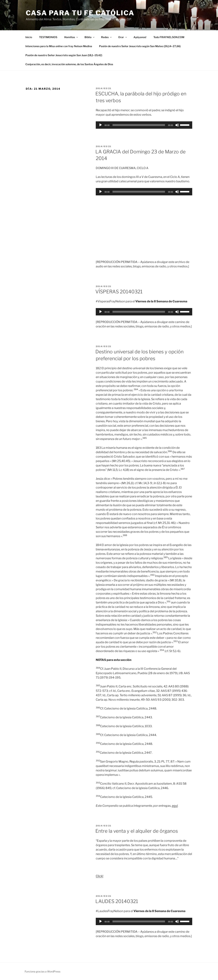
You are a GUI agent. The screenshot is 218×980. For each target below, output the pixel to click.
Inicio (29, 37)
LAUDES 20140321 (117, 901)
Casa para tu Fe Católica (80, 13)
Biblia (90, 37)
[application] (144, 125)
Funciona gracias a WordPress (43, 971)
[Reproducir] (101, 125)
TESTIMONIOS (48, 37)
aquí (175, 806)
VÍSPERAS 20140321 (119, 292)
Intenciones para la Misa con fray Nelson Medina (59, 46)
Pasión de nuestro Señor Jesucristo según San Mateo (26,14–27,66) (140, 46)
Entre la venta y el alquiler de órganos (137, 831)
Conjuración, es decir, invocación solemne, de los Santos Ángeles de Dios (69, 64)
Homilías (71, 37)
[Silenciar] (177, 125)
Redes (107, 37)
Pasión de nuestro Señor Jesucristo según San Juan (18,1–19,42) (64, 55)
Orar (123, 37)
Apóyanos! (140, 37)
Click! (100, 876)
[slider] (139, 125)
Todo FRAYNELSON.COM (169, 37)
